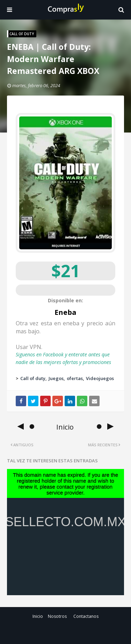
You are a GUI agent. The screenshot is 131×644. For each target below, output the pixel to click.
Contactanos (86, 616)
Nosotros (57, 616)
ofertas (75, 378)
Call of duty (33, 378)
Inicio (38, 616)
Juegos (56, 378)
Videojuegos (100, 378)
